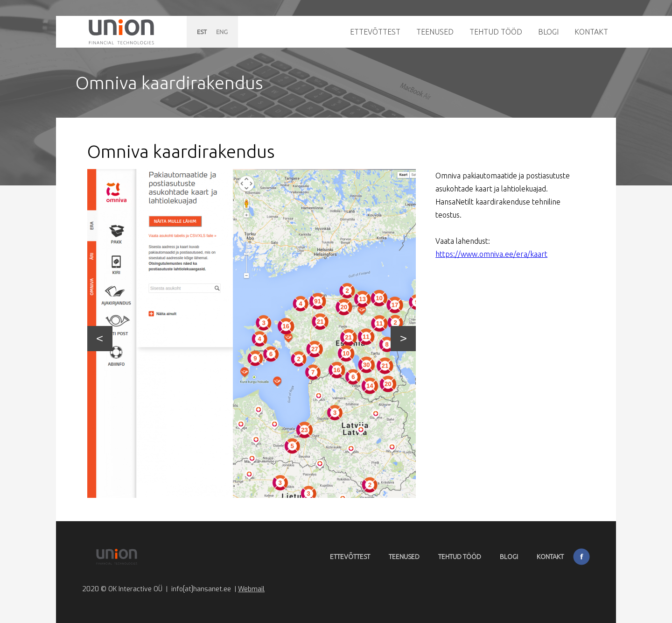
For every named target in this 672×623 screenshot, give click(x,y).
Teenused (435, 32)
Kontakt (591, 32)
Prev (100, 339)
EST (202, 32)
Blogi (548, 32)
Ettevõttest (375, 32)
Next (403, 339)
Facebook (581, 557)
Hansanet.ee (121, 32)
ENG (222, 32)
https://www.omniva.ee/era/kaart (491, 254)
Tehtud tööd (496, 32)
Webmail (251, 589)
